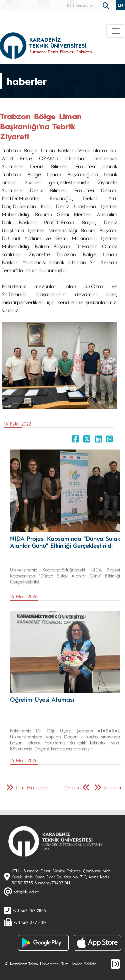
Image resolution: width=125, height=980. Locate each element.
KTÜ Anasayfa (79, 5)
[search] (107, 5)
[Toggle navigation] (116, 31)
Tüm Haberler (32, 787)
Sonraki (112, 787)
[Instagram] (115, 964)
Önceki (72, 787)
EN (120, 5)
